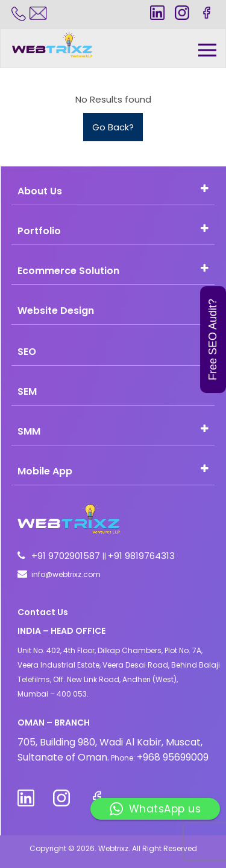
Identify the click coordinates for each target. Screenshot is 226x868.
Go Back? (113, 127)
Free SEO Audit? (213, 340)
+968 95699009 (173, 757)
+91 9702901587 (67, 556)
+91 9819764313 (141, 556)
